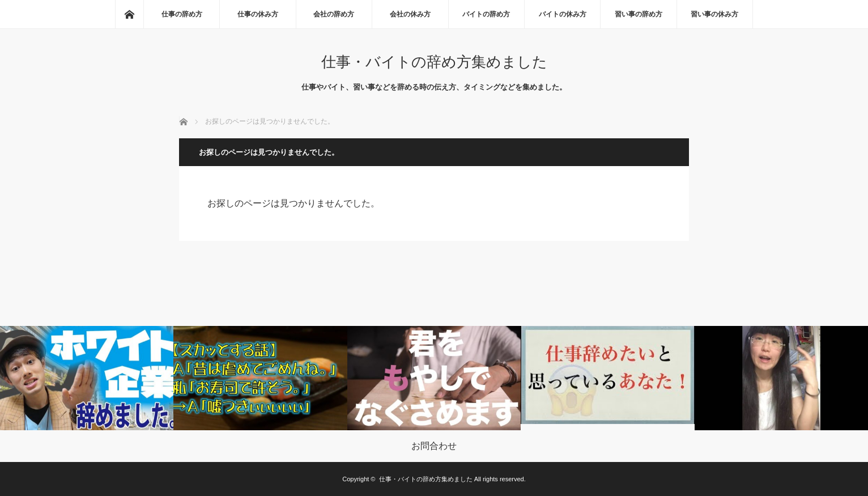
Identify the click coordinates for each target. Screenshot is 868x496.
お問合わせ (434, 446)
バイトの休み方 (563, 14)
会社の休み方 (410, 14)
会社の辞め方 (334, 14)
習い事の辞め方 (639, 14)
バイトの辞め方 (486, 14)
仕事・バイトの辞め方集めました (434, 62)
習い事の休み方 (714, 14)
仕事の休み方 (258, 14)
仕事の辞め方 (182, 14)
